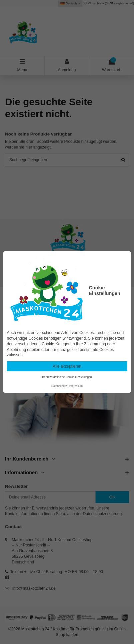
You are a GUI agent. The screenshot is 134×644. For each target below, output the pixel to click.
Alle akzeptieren (67, 366)
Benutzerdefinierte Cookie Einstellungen (67, 377)
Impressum (76, 386)
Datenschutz (59, 386)
